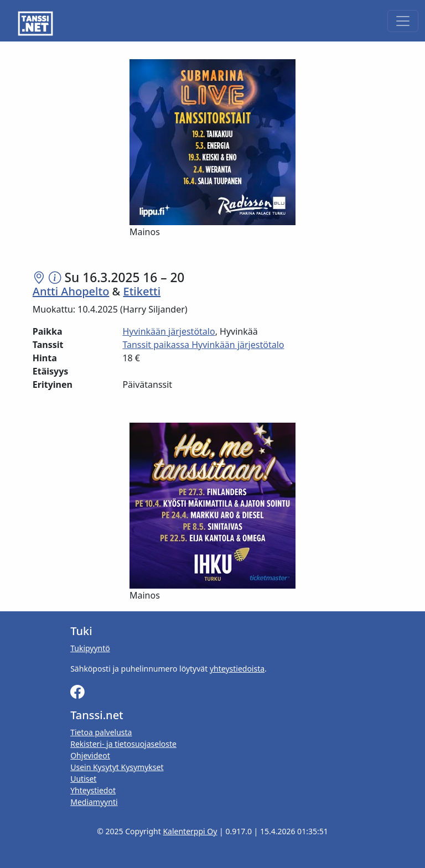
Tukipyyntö (90, 648)
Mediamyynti (94, 802)
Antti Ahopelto (71, 291)
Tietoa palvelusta (101, 732)
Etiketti (142, 291)
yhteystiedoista (237, 669)
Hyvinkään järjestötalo (169, 331)
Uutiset (83, 779)
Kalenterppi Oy (190, 831)
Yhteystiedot (93, 790)
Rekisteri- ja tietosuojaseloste (123, 744)
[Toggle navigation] (403, 21)
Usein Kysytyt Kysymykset (117, 767)
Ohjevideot (90, 755)
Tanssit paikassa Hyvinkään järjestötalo (203, 345)
